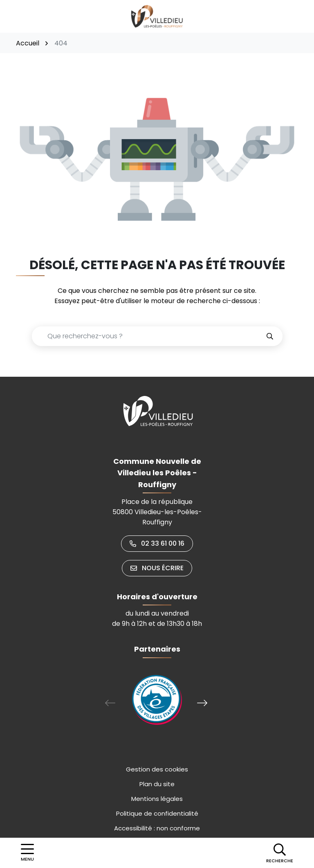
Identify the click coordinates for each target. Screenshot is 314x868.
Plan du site (157, 784)
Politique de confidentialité (157, 813)
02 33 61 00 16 (157, 543)
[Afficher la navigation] (27, 853)
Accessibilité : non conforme (157, 828)
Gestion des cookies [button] (157, 769)
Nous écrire (157, 568)
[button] (280, 853)
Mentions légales (157, 799)
